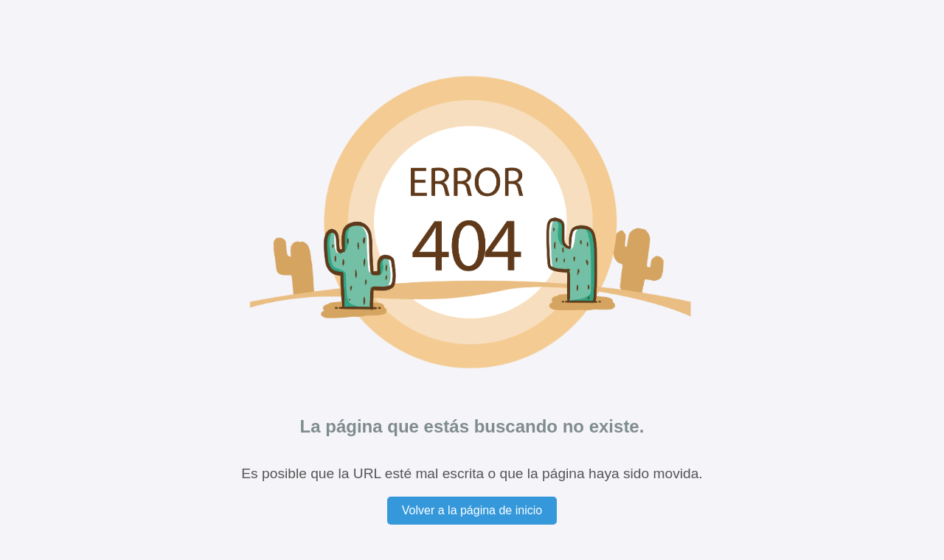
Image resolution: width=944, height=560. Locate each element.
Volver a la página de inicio (472, 510)
